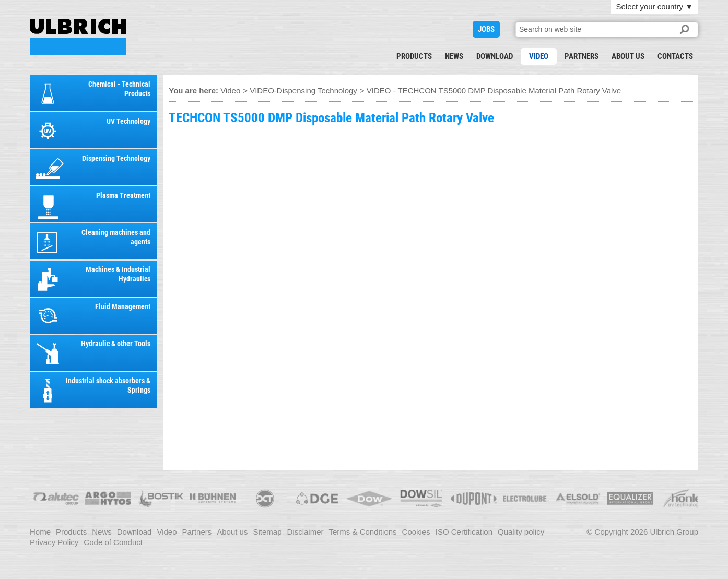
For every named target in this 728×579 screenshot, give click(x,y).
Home (40, 532)
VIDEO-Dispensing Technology (303, 91)
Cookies (416, 532)
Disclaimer (306, 532)
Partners (582, 56)
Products (414, 56)
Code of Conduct (113, 542)
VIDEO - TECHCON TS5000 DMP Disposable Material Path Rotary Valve (78, 37)
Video (539, 56)
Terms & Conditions (363, 532)
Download (495, 56)
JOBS (486, 29)
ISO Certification (464, 532)
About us (628, 56)
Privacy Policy (54, 542)
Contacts (675, 56)
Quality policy (521, 532)
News (454, 56)
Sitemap (267, 532)
